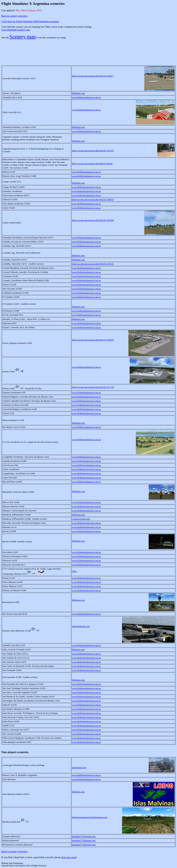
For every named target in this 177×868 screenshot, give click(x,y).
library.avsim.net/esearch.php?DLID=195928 (93, 220)
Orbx (74, 571)
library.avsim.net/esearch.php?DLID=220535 (93, 340)
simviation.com (79, 768)
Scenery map (22, 37)
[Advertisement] (88, 50)
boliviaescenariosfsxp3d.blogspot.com (90, 817)
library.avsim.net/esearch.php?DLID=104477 (93, 76)
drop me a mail (69, 857)
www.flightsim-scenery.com (16, 30)
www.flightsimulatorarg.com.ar (86, 97)
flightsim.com (78, 93)
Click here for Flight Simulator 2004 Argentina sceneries (30, 21)
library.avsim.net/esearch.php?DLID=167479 (93, 151)
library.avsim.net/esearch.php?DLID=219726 (93, 264)
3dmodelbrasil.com (81, 626)
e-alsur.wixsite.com (81, 519)
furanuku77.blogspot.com (84, 836)
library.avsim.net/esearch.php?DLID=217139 (93, 387)
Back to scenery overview (15, 16)
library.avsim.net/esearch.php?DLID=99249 (92, 164)
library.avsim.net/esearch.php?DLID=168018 (93, 200)
